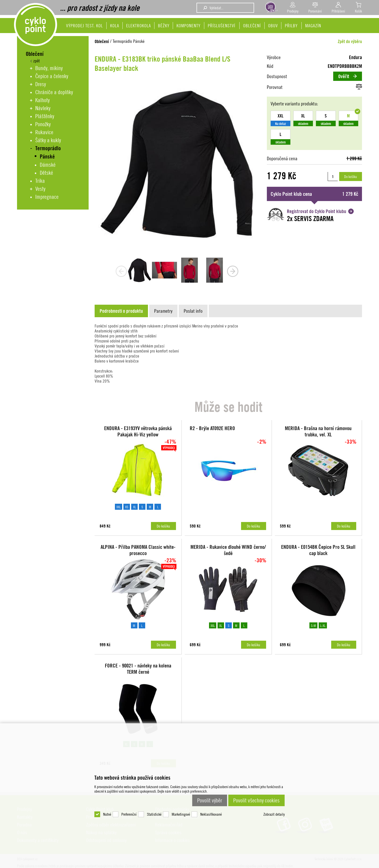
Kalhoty (42, 100)
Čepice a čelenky (52, 76)
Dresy (41, 84)
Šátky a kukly (48, 140)
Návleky (43, 108)
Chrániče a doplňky (54, 92)
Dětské (46, 173)
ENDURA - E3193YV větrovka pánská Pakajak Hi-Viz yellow (138, 431)
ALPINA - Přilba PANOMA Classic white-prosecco (138, 550)
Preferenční (129, 814)
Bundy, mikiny (49, 68)
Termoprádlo (48, 148)
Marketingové (181, 814)
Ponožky (43, 124)
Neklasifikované (211, 814)
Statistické (154, 814)
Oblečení (102, 41)
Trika (40, 181)
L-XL (323, 625)
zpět (36, 61)
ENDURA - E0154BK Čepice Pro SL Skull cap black (318, 550)
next (233, 271)
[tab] (122, 311)
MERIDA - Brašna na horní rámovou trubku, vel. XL (318, 431)
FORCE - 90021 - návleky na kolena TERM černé (138, 669)
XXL (119, 507)
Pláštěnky (45, 116)
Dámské (48, 165)
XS (127, 507)
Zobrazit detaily (274, 814)
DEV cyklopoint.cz (36, 25)
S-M (313, 625)
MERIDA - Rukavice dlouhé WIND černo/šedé (228, 550)
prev (121, 271)
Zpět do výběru (350, 41)
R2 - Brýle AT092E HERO (212, 428)
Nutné (107, 814)
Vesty (40, 189)
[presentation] (121, 311)
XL (135, 507)
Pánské (47, 157)
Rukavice (44, 132)
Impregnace (47, 197)
